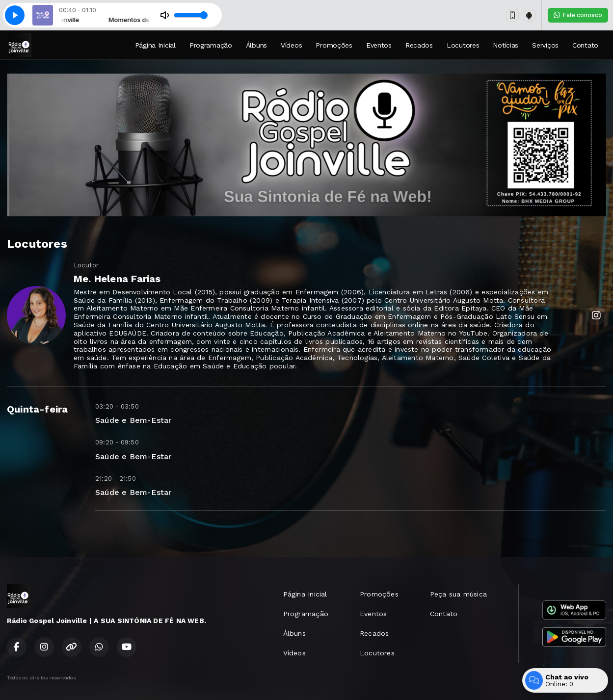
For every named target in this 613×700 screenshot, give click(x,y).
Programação (211, 45)
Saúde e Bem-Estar (133, 420)
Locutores (463, 45)
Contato (585, 45)
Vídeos (291, 45)
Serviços (545, 45)
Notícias (506, 45)
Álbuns (256, 45)
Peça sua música (458, 594)
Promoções (334, 45)
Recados (419, 45)
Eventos (379, 45)
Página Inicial (155, 45)
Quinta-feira (38, 409)
